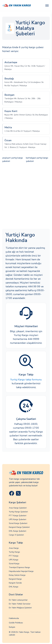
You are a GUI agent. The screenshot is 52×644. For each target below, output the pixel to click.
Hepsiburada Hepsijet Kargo (21, 571)
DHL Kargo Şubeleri (18, 531)
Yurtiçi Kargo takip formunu (26, 380)
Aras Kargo (14, 548)
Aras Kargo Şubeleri (18, 508)
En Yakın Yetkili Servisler (20, 604)
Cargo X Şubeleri (16, 535)
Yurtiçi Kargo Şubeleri (18, 512)
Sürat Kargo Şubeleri (18, 523)
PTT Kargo (14, 556)
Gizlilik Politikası (16, 623)
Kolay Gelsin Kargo (17, 575)
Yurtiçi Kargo (14, 552)
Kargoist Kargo (15, 579)
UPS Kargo (14, 560)
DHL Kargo (14, 587)
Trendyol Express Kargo (19, 567)
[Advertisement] (26, 196)
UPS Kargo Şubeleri (18, 519)
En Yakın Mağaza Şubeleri (20, 608)
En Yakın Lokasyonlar (18, 600)
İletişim (12, 627)
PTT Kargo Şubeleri (18, 516)
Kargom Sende (15, 583)
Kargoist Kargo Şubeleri (19, 527)
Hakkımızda (14, 618)
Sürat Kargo (14, 564)
